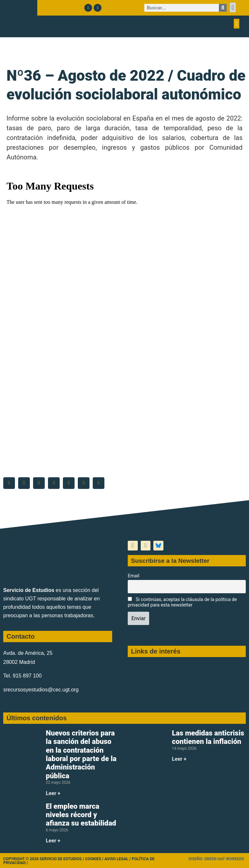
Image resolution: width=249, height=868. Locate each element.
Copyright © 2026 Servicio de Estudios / (44, 859)
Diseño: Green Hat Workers (216, 859)
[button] (233, 7)
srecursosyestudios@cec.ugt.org (41, 690)
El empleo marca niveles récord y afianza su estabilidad (81, 815)
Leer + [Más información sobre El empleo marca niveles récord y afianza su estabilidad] (53, 841)
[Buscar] (223, 8)
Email (134, 576)
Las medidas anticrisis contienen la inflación (208, 737)
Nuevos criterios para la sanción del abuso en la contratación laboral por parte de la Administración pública (81, 754)
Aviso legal (116, 859)
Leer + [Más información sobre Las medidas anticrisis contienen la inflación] (179, 759)
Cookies (93, 859)
